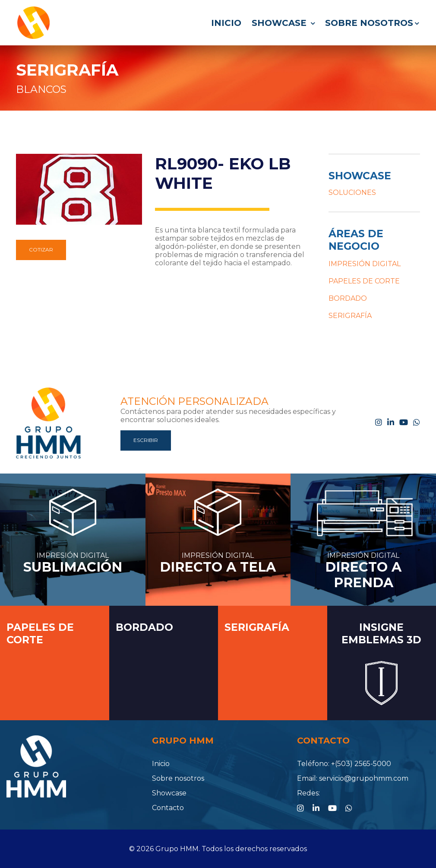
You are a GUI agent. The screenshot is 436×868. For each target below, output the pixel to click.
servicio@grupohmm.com (364, 778)
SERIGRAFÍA (67, 70)
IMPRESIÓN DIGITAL (365, 264)
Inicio (226, 23)
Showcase (283, 23)
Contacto (168, 808)
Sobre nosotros (372, 23)
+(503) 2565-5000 (361, 764)
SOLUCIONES (352, 192)
